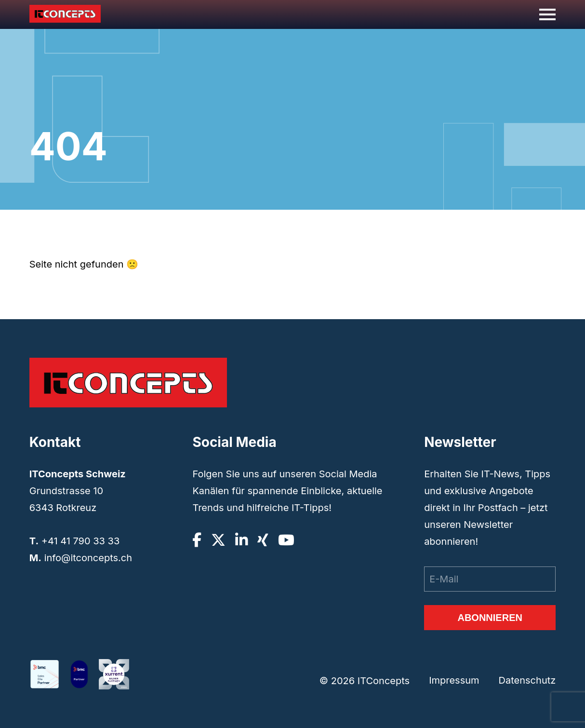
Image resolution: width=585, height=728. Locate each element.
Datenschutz (527, 680)
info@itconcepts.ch (88, 558)
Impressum (454, 680)
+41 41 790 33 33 (81, 541)
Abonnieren (490, 618)
